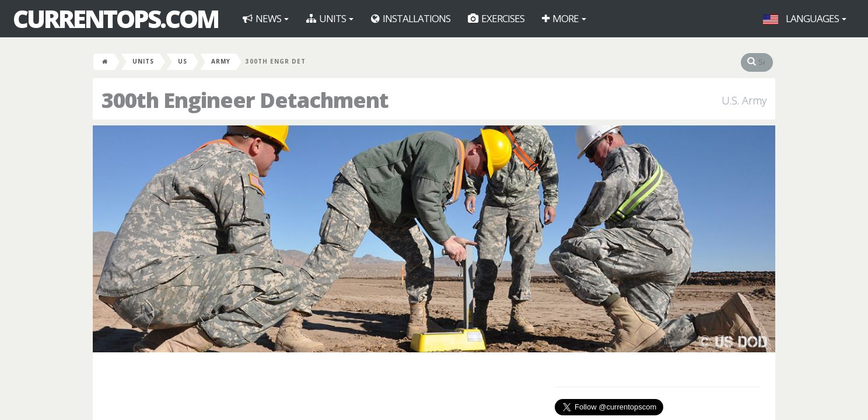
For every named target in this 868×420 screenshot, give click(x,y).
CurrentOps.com (116, 19)
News (266, 18)
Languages (805, 18)
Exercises (496, 18)
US (183, 61)
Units (330, 18)
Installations (411, 18)
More (564, 18)
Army (221, 61)
